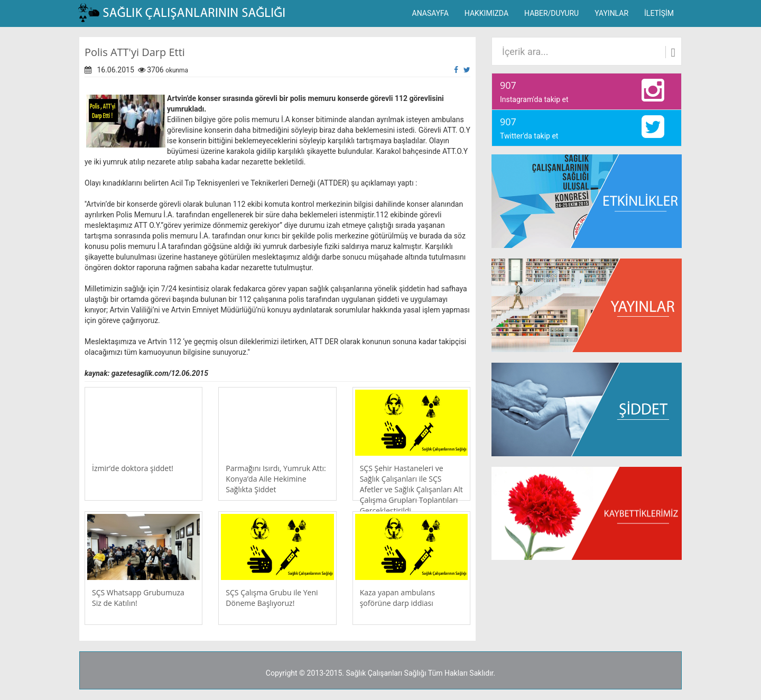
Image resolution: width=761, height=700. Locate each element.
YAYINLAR (611, 13)
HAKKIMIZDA (486, 13)
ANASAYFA (430, 13)
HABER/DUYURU (551, 13)
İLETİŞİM (659, 13)
